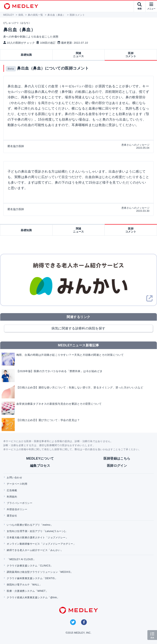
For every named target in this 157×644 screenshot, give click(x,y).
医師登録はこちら (117, 458)
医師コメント (131, 55)
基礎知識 (26, 55)
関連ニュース (78, 55)
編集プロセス (40, 466)
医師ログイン (117, 466)
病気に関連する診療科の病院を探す (78, 328)
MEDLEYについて (40, 458)
